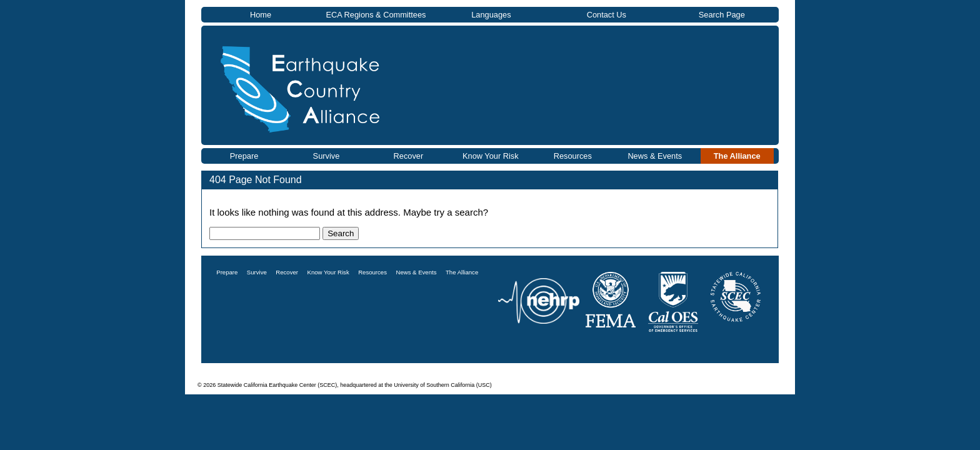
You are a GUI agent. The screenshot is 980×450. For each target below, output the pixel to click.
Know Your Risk (491, 156)
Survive (327, 156)
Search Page (722, 15)
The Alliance (737, 156)
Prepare (244, 156)
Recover (409, 156)
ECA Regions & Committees (376, 15)
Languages (491, 15)
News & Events (655, 156)
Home (261, 15)
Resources (573, 156)
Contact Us (607, 15)
